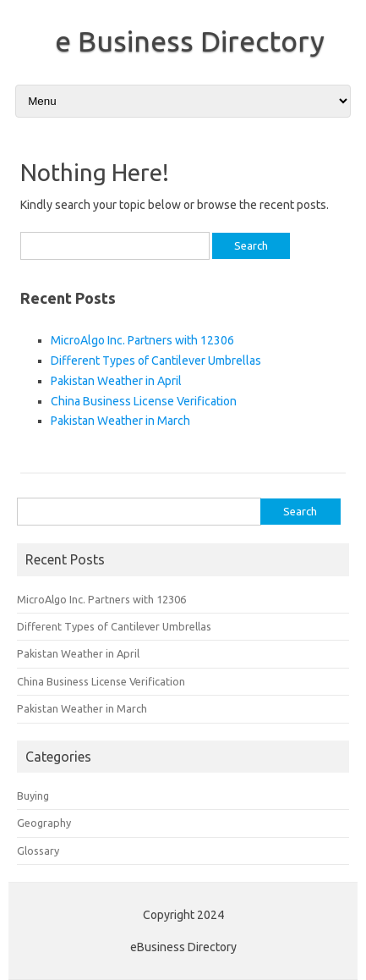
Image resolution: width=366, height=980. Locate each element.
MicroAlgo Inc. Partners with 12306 (142, 340)
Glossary (38, 851)
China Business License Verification (144, 401)
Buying (33, 796)
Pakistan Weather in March (120, 421)
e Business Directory (190, 41)
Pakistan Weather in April (116, 381)
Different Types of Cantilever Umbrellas (156, 361)
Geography (44, 823)
